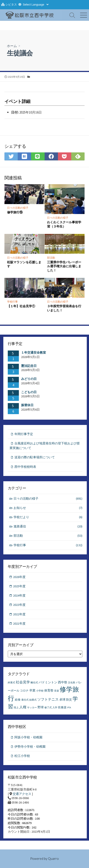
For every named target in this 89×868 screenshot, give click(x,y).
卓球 (62, 699)
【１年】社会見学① (21, 306)
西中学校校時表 (25, 467)
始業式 (33, 700)
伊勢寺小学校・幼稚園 (30, 747)
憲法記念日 (29, 366)
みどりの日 (29, 379)
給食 (18, 700)
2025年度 (19, 586)
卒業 (32, 690)
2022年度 (19, 614)
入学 (55, 708)
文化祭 (72, 683)
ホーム (12, 46)
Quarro (53, 859)
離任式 (34, 683)
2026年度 (19, 577)
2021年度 (19, 624)
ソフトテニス (48, 699)
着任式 (25, 700)
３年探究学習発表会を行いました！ (64, 308)
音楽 (57, 691)
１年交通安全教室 (34, 353)
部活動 (51, 258)
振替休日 (27, 405)
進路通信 (48, 526)
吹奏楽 (62, 707)
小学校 (40, 691)
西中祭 (63, 682)
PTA (69, 708)
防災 (69, 700)
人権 (23, 707)
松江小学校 (22, 756)
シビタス (11, 5)
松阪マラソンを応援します (24, 264)
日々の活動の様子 (18, 208)
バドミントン (48, 682)
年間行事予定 (24, 434)
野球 (41, 707)
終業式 (11, 683)
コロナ (24, 691)
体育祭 (49, 690)
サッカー (32, 708)
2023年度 (19, 605)
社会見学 (23, 682)
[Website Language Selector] (36, 5)
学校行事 (12, 302)
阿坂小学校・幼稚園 (28, 737)
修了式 (48, 708)
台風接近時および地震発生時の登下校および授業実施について (45, 446)
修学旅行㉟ (15, 212)
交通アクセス (22, 794)
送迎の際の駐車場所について (35, 457)
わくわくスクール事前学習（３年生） (64, 224)
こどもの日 (29, 392)
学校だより (48, 517)
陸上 (16, 708)
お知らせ (48, 508)
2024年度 (19, 595)
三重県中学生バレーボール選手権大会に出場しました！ (64, 266)
